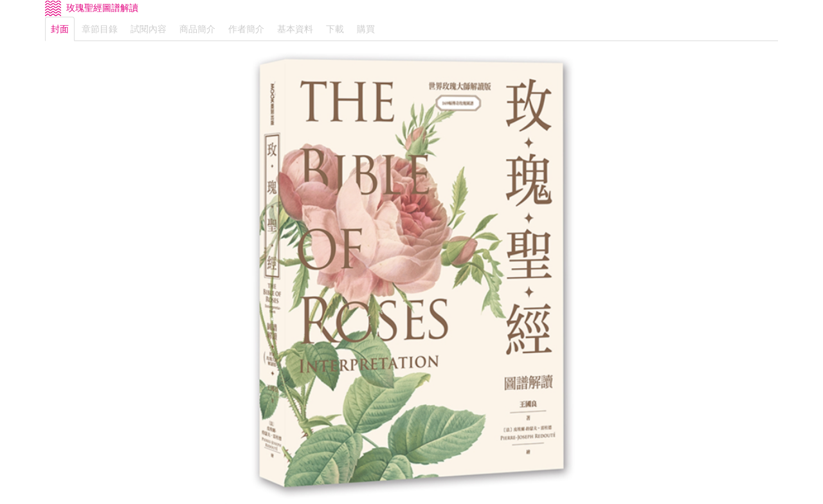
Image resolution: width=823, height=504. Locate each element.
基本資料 (295, 29)
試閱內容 (149, 29)
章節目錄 (100, 29)
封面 (60, 29)
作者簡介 (246, 29)
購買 (366, 29)
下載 (335, 29)
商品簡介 (197, 29)
